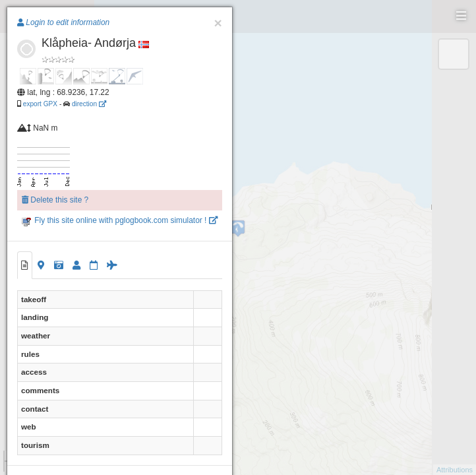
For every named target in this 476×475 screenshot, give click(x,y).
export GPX (40, 104)
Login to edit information (63, 22)
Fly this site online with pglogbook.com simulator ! (120, 220)
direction (89, 104)
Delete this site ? (55, 200)
